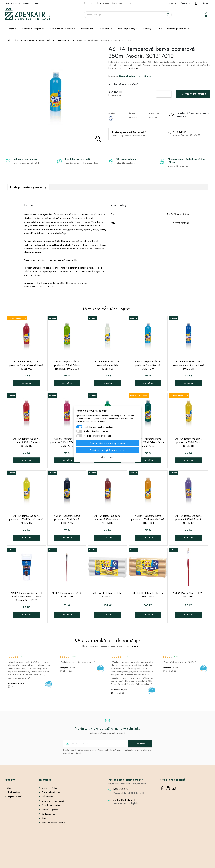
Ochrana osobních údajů (53, 801)
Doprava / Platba (12, 3)
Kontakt (46, 3)
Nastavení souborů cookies (54, 823)
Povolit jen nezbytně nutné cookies (107, 450)
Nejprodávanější (14, 797)
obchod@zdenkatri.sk (124, 800)
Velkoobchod (48, 797)
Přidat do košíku (195, 94)
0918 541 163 (94, 3)
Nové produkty (14, 792)
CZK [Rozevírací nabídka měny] (172, 3)
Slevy (9, 788)
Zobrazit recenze (130, 646)
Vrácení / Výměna (31, 3)
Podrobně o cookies (51, 805)
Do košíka (27, 383)
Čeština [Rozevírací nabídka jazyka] (184, 3)
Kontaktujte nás (48, 814)
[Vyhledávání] (128, 15)
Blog (44, 818)
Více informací (133, 68)
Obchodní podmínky (51, 792)
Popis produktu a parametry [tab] (28, 187)
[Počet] (164, 94)
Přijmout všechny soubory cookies (107, 443)
